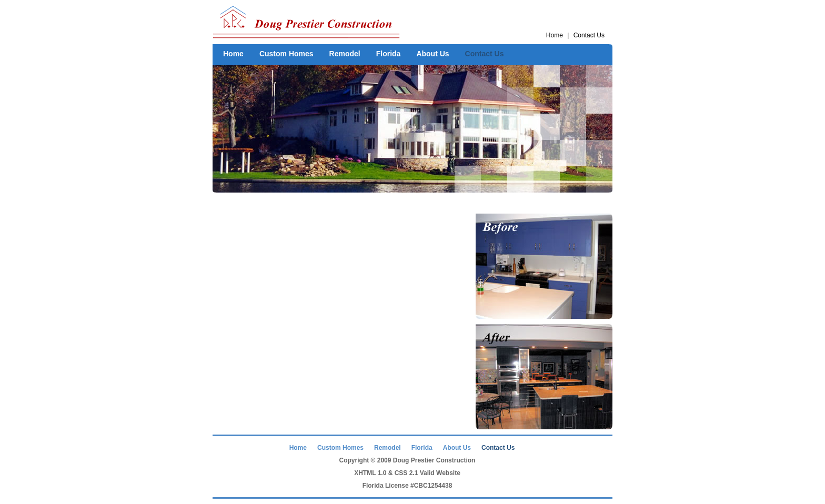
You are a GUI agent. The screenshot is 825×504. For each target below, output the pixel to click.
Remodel (345, 54)
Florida (389, 54)
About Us (432, 54)
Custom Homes (286, 54)
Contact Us (589, 35)
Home (555, 35)
